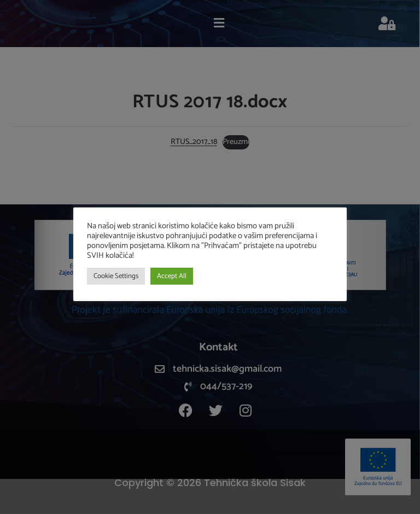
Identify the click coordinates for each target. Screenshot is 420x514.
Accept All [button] (172, 276)
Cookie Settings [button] (116, 276)
